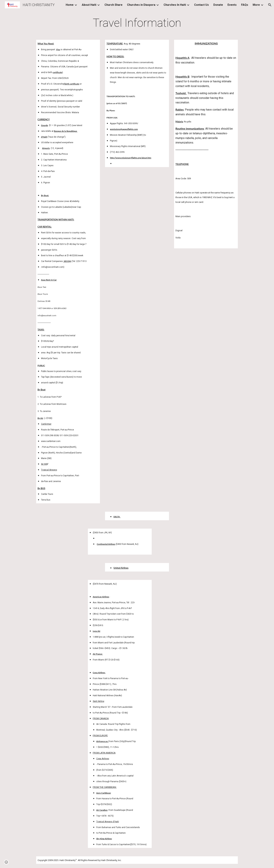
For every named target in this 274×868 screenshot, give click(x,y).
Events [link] (232, 5)
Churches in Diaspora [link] (141, 5)
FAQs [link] (245, 5)
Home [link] (70, 5)
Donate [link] (218, 5)
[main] (137, 23)
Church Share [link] (113, 5)
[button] (270, 5)
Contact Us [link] (201, 5)
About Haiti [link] (89, 5)
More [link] (256, 5)
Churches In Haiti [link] (175, 5)
